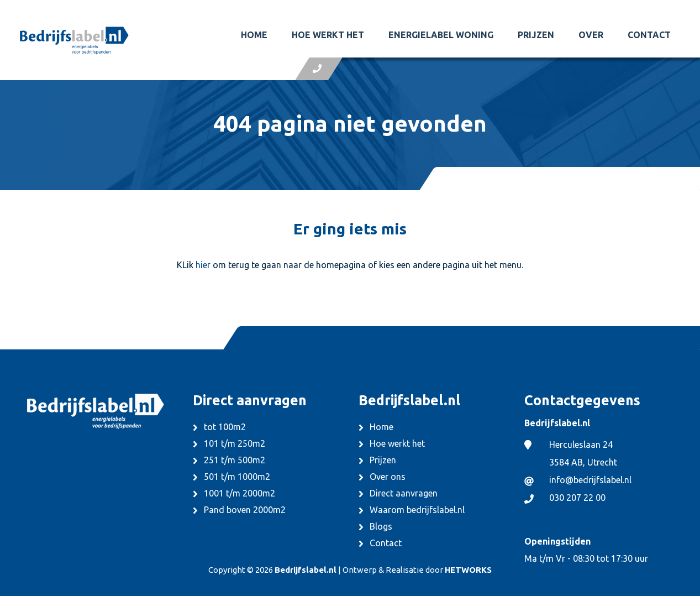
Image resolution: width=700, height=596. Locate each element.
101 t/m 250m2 (235, 443)
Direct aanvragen (404, 493)
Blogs (381, 526)
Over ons (388, 477)
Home (254, 35)
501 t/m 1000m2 (237, 477)
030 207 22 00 (577, 498)
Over (591, 35)
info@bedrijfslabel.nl (590, 480)
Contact (649, 35)
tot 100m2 (225, 427)
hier (203, 265)
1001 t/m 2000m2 (240, 493)
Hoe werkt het (328, 35)
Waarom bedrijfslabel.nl (417, 510)
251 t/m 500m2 (235, 460)
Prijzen (536, 35)
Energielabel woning (441, 35)
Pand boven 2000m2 (245, 510)
